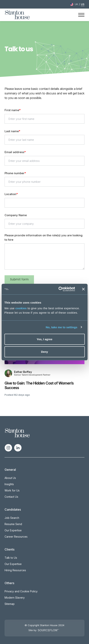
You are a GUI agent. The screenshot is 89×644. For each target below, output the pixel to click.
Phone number (15, 173)
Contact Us (11, 497)
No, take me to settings (62, 327)
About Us (10, 478)
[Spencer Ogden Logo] (17, 433)
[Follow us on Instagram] (8, 448)
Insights (9, 484)
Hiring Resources (15, 570)
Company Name (16, 215)
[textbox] (45, 119)
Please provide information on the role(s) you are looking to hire (44, 237)
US (83, 4)
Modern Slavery (15, 598)
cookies (21, 308)
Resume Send (13, 524)
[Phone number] (45, 182)
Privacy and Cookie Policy (21, 591)
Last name (12, 131)
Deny (44, 352)
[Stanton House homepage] (17, 15)
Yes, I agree (44, 339)
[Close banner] (83, 289)
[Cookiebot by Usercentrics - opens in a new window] (58, 289)
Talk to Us (11, 558)
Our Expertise (13, 530)
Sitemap (10, 604)
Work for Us (12, 490)
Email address (14, 152)
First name (12, 110)
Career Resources (16, 537)
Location (10, 194)
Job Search (12, 518)
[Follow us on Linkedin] (18, 448)
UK (76, 4)
